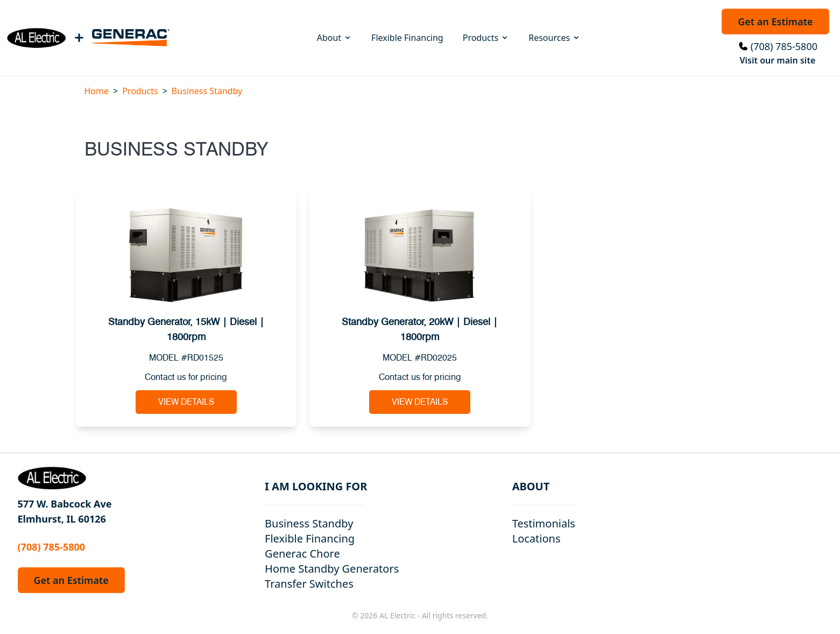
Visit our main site (777, 60)
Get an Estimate (775, 22)
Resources (555, 38)
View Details (186, 402)
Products (486, 38)
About (334, 38)
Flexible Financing (407, 38)
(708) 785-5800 (784, 46)
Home (97, 91)
